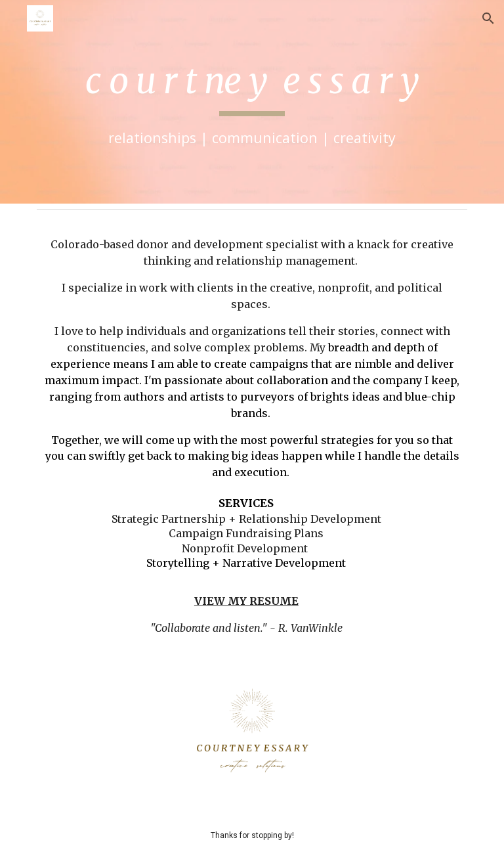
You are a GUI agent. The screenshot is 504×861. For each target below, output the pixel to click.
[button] (488, 18)
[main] (252, 102)
